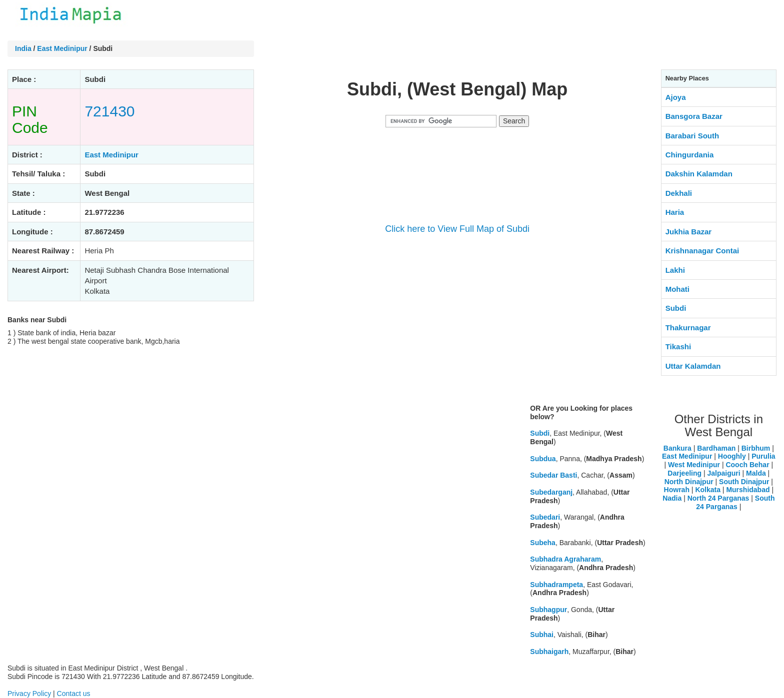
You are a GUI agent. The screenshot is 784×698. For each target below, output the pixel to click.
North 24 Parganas (718, 498)
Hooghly (732, 456)
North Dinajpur (689, 482)
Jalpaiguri (723, 473)
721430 (109, 111)
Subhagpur (548, 610)
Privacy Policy (29, 694)
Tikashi (678, 347)
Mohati (677, 289)
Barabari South (692, 136)
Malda (756, 473)
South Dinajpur (744, 482)
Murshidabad (748, 490)
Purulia (763, 456)
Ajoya (676, 97)
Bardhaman (716, 448)
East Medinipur (62, 48)
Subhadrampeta (556, 585)
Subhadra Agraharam (565, 559)
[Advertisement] (457, 326)
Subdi (540, 433)
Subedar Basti (553, 475)
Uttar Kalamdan (693, 366)
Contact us (74, 694)
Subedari (545, 517)
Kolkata (708, 490)
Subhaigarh (549, 652)
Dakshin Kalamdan (699, 174)
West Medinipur (694, 465)
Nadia (672, 498)
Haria (675, 212)
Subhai (542, 635)
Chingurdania (690, 155)
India (23, 48)
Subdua (543, 459)
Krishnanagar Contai (702, 251)
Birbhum (756, 448)
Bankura (677, 448)
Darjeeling (684, 473)
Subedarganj (551, 492)
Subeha (543, 543)
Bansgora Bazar (694, 116)
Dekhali (679, 193)
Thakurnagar (688, 328)
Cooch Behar (747, 465)
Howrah (677, 490)
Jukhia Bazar (689, 232)
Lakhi (675, 270)
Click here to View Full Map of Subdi (457, 229)
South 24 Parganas (735, 502)
